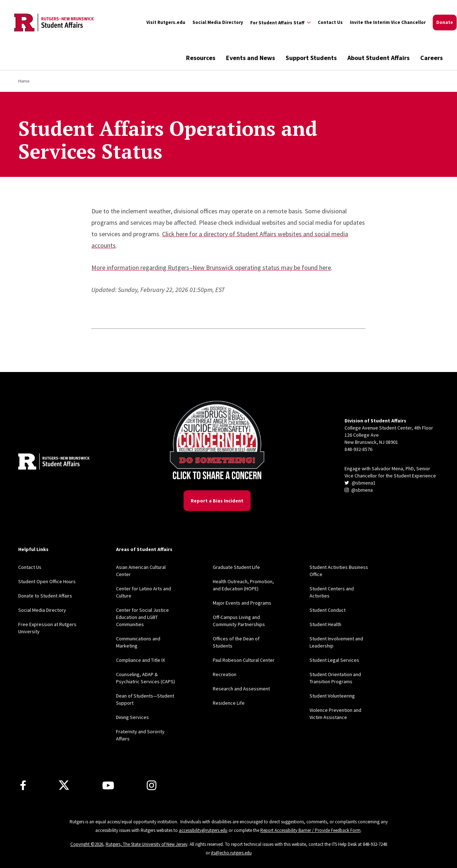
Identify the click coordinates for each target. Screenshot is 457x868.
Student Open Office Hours (47, 581)
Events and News (250, 58)
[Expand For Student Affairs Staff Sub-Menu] (280, 23)
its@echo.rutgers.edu (231, 853)
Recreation (225, 674)
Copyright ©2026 (87, 844)
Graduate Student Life (236, 567)
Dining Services (132, 717)
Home (24, 81)
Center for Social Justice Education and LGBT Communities (142, 617)
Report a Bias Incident (217, 501)
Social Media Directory (218, 22)
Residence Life (229, 703)
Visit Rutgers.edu (166, 22)
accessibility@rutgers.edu (203, 830)
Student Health (325, 624)
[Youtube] (108, 785)
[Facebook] (23, 785)
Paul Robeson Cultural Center (244, 660)
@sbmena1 (360, 483)
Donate (445, 22)
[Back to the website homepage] (54, 23)
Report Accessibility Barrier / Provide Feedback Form (310, 830)
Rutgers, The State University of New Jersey (147, 844)
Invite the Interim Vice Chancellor (388, 22)
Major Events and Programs (242, 603)
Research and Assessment (241, 689)
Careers (431, 58)
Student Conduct (328, 610)
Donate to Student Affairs (45, 596)
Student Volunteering (332, 696)
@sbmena (359, 490)
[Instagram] (152, 785)
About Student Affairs (378, 58)
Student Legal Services (334, 660)
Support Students (311, 58)
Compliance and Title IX (140, 660)
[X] (64, 785)
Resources (201, 58)
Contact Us (330, 22)
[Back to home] (54, 462)
